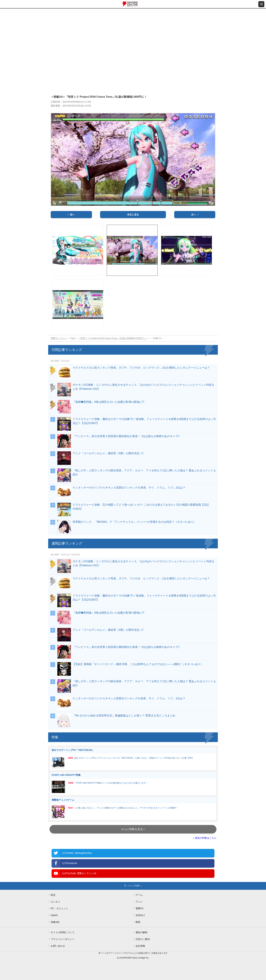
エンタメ (55, 902)
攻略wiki (55, 922)
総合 (53, 895)
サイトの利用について (63, 932)
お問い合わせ (58, 946)
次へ (194, 215)
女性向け (140, 915)
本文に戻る (133, 215)
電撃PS (140, 908)
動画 (138, 922)
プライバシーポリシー (63, 939)
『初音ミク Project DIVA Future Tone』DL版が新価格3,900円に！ (113, 338)
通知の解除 (141, 932)
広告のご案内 (143, 939)
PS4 (73, 338)
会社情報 (140, 946)
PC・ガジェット (59, 908)
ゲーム (139, 895)
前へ (72, 215)
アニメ (139, 902)
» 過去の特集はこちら (205, 838)
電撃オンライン (59, 338)
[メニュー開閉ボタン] (261, 4)
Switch (54, 915)
